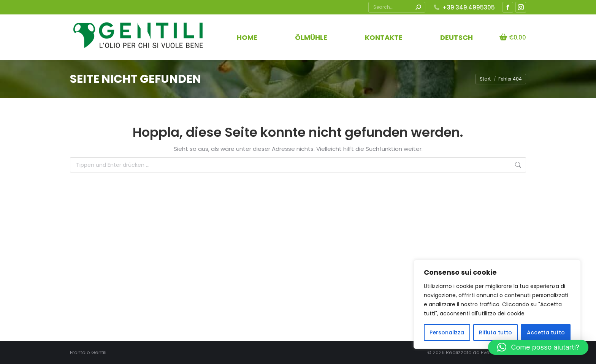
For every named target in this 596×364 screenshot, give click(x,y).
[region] (497, 304)
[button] (538, 347)
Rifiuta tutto (495, 332)
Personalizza (447, 332)
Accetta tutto (546, 332)
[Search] (397, 7)
